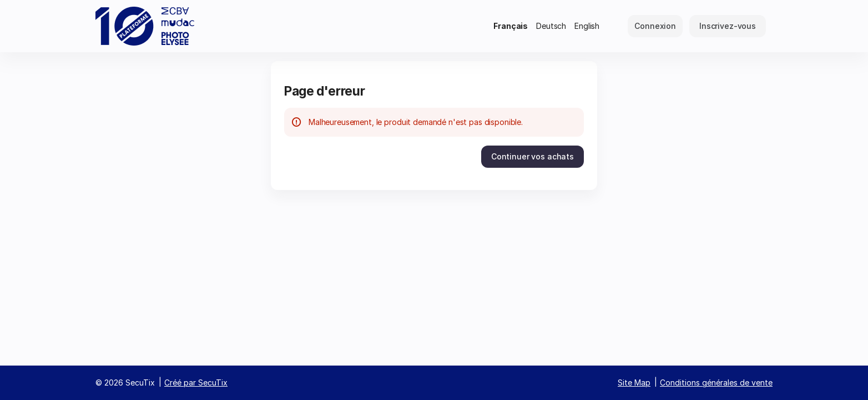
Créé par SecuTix (196, 382)
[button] (533, 157)
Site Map (634, 382)
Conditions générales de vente (716, 382)
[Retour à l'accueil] (145, 26)
